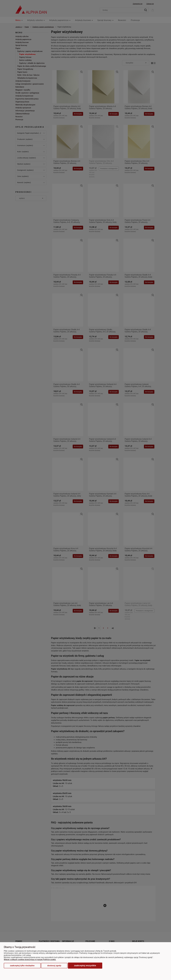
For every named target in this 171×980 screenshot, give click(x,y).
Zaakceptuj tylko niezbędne (22, 966)
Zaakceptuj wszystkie (85, 965)
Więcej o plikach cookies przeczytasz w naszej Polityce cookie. (30, 960)
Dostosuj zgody (54, 966)
